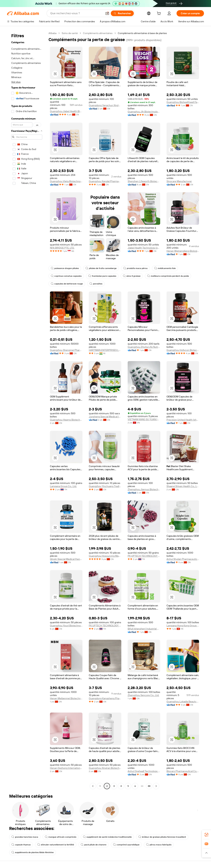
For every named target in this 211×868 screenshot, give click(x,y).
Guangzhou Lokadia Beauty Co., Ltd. (183, 701)
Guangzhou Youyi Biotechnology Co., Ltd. (66, 626)
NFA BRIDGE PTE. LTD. (62, 248)
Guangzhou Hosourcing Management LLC (105, 556)
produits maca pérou (135, 268)
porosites (96, 284)
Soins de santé (70, 33)
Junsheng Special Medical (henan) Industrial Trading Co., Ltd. (105, 417)
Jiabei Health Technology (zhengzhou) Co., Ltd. (144, 248)
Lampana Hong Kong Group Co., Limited (183, 626)
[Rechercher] (122, 13)
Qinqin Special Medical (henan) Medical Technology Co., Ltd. (66, 559)
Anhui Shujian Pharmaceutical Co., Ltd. (183, 559)
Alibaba (52, 33)
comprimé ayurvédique (126, 845)
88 (149, 786)
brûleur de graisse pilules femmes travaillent (162, 837)
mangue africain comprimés (61, 837)
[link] (206, 835)
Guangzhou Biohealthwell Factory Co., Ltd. (183, 102)
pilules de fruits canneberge (101, 268)
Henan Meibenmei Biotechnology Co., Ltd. (66, 698)
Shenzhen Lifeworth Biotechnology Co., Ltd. (144, 181)
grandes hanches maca (25, 837)
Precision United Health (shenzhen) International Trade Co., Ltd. (183, 420)
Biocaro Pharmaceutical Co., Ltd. (183, 771)
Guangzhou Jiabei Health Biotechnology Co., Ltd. (66, 111)
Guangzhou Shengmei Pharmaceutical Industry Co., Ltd (66, 350)
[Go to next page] (156, 786)
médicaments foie (165, 268)
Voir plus (16, 82)
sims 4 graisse (132, 276)
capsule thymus (21, 845)
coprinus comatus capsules (66, 276)
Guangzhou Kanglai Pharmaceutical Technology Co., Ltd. (105, 181)
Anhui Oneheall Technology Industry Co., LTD (144, 771)
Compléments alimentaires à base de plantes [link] (142, 33)
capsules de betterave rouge (67, 284)
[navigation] (27, 410)
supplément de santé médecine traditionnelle (107, 837)
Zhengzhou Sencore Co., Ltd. (143, 695)
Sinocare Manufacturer (179, 181)
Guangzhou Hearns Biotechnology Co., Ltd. (66, 420)
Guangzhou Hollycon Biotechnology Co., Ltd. (183, 350)
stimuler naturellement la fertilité (56, 845)
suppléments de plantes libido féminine (33, 852)
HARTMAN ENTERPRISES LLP (105, 350)
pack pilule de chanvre (94, 845)
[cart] (159, 14)
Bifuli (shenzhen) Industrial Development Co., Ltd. (144, 629)
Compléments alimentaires (98, 33)
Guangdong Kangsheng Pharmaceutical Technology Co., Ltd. (105, 698)
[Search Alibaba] (76, 13)
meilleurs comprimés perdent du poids (168, 276)
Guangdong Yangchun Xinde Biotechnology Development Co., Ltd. (105, 105)
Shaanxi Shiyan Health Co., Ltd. (183, 486)
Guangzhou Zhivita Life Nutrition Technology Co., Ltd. (144, 347)
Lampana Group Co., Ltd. (63, 486)
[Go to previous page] (93, 786)
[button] (107, 13)
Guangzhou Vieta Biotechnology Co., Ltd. (66, 181)
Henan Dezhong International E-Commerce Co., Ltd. (66, 768)
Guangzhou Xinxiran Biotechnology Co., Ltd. (105, 768)
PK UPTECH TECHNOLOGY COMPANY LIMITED (144, 556)
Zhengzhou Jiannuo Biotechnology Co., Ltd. (144, 489)
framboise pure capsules (102, 276)
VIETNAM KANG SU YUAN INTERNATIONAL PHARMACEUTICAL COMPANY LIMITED (144, 419)
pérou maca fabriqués (159, 845)
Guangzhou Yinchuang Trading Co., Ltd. (105, 486)
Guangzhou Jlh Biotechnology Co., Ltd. (144, 112)
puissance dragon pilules (65, 268)
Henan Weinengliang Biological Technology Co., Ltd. (183, 251)
